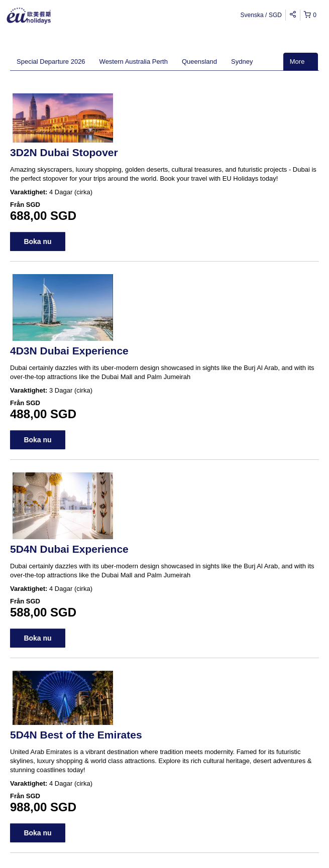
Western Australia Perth (134, 61)
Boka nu (37, 241)
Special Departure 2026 (51, 61)
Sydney (242, 61)
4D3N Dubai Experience (69, 351)
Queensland (199, 61)
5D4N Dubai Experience (69, 549)
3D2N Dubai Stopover (64, 152)
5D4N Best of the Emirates (76, 735)
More (301, 61)
